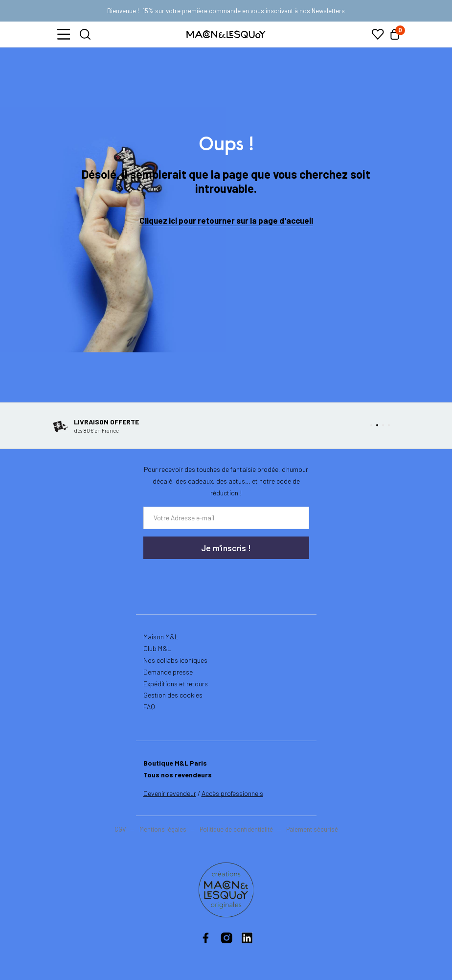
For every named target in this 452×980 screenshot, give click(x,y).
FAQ (149, 707)
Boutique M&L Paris (175, 763)
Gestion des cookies (173, 695)
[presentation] (202, 579)
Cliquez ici (158, 220)
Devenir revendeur (170, 793)
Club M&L (157, 648)
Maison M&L (161, 637)
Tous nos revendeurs (178, 775)
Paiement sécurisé (312, 829)
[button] (64, 34)
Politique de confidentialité (236, 829)
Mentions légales (164, 829)
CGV (120, 829)
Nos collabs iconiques (175, 660)
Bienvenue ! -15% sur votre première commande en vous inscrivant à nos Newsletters (226, 11)
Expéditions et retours (176, 684)
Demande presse (168, 672)
